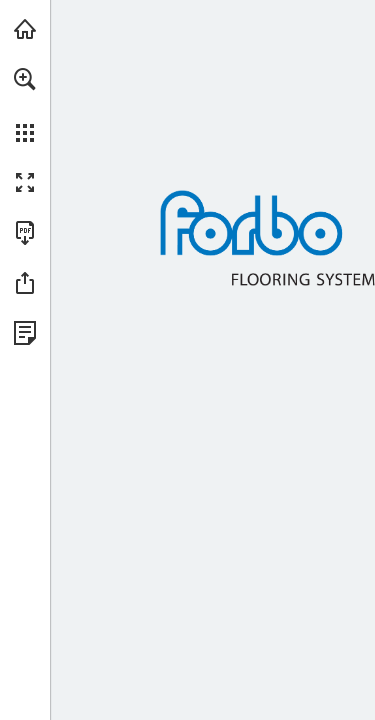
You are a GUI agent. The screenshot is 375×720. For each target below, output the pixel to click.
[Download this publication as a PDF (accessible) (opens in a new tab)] (25, 233)
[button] (25, 79)
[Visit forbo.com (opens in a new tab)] (25, 29)
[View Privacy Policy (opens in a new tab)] (25, 333)
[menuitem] (25, 105)
